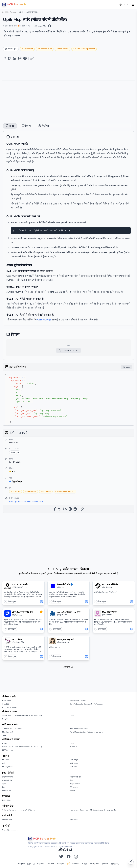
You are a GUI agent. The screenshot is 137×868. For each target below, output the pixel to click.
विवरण (26, 126)
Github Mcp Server (9, 707)
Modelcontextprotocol (85, 49)
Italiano (76, 864)
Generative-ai (46, 49)
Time (4, 735)
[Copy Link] (32, 58)
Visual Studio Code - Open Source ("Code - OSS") (22, 715)
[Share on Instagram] (20, 58)
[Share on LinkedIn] (15, 58)
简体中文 (31, 864)
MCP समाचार (74, 763)
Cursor (72, 715)
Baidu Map (7, 701)
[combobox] (124, 5)
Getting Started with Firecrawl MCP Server (19, 810)
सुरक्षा (4, 784)
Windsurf (73, 747)
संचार (71, 780)
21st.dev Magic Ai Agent (12, 729)
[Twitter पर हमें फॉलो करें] (61, 857)
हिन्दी (68, 864)
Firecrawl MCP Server (78, 701)
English (22, 864)
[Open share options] (131, 862)
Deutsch (51, 864)
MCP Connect (8, 750)
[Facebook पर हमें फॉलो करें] (69, 857)
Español (41, 864)
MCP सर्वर (6, 760)
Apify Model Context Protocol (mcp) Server (87, 732)
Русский (105, 864)
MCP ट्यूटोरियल (7, 767)
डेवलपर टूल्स (11, 601)
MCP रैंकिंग (73, 767)
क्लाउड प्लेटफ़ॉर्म (7, 780)
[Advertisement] (68, 101)
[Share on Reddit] (25, 58)
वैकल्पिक (44, 126)
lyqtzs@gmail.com (10, 830)
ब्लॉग (4, 763)
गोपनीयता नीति (7, 820)
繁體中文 (115, 864)
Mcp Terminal (8, 732)
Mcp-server (63, 49)
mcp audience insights (79, 729)
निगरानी (72, 791)
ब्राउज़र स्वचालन (75, 784)
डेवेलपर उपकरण (7, 777)
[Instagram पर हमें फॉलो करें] (76, 857)
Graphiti (5, 704)
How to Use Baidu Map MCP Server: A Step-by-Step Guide (93, 810)
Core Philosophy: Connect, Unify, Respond (87, 704)
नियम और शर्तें (74, 820)
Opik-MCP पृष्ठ (44, 320)
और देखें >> (68, 667)
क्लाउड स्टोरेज (7, 791)
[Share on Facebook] (5, 58)
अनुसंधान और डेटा (75, 777)
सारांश (10, 126)
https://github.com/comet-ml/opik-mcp (26, 502)
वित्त (4, 787)
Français (60, 864)
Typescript (28, 49)
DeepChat (6, 719)
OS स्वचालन (74, 787)
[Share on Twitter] (10, 58)
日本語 (84, 864)
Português (94, 864)
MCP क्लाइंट (74, 760)
